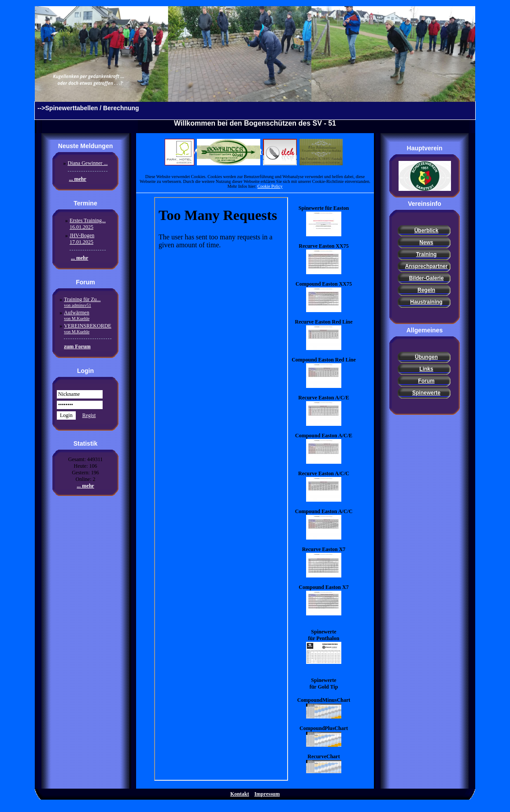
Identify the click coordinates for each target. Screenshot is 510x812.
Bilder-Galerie (427, 278)
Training (427, 254)
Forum (426, 381)
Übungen (426, 357)
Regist (89, 415)
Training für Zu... (82, 302)
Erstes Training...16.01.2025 (88, 224)
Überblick (427, 231)
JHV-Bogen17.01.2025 (82, 239)
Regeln (426, 290)
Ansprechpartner (427, 266)
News (426, 242)
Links (426, 369)
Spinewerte (426, 393)
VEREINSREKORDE (87, 328)
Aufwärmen (77, 315)
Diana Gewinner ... (88, 163)
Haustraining (426, 302)
